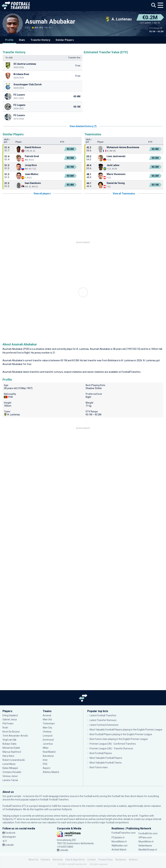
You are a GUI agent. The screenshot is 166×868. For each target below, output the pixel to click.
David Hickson (33, 147)
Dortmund (48, 740)
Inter (45, 760)
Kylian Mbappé (10, 768)
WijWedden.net (119, 846)
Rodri (5, 728)
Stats (22, 40)
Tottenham (49, 724)
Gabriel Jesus (10, 719)
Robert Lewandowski (14, 760)
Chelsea (47, 732)
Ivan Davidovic (33, 183)
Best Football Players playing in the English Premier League (121, 734)
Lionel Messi (9, 764)
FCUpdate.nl (118, 837)
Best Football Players (101, 753)
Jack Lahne (113, 165)
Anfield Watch (119, 850)
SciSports (67, 809)
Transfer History (40, 40)
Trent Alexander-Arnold (15, 736)
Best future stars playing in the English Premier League (119, 739)
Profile (9, 40)
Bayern (47, 768)
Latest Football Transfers (103, 715)
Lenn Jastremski (116, 156)
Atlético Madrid (51, 772)
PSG (45, 764)
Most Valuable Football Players (106, 758)
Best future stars (99, 767)
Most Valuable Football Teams (106, 763)
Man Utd (47, 719)
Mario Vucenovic (116, 174)
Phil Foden (8, 724)
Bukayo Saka (9, 744)
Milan (46, 748)
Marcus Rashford (12, 752)
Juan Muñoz (32, 174)
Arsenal (47, 715)
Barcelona (48, 756)
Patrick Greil (32, 156)
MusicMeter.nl (146, 842)
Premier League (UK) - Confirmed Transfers (113, 744)
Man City (47, 728)
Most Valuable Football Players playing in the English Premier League (126, 730)
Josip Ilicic (31, 165)
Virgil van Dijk (9, 740)
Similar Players (65, 40)
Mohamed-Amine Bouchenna (123, 147)
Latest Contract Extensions (104, 725)
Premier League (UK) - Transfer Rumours (111, 748)
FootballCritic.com (148, 833)
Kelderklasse (145, 846)
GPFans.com (145, 837)
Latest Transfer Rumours (103, 720)
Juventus (48, 744)
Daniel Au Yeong (116, 183)
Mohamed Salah (11, 748)
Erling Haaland (10, 715)
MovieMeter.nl (119, 842)
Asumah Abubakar (50, 22)
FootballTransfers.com (124, 833)
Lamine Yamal (10, 780)
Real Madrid (49, 752)
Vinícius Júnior (10, 776)
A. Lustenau (83, 349)
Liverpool (48, 736)
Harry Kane (8, 756)
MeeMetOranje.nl (148, 850)
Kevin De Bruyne (11, 732)
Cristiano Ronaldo (12, 772)
